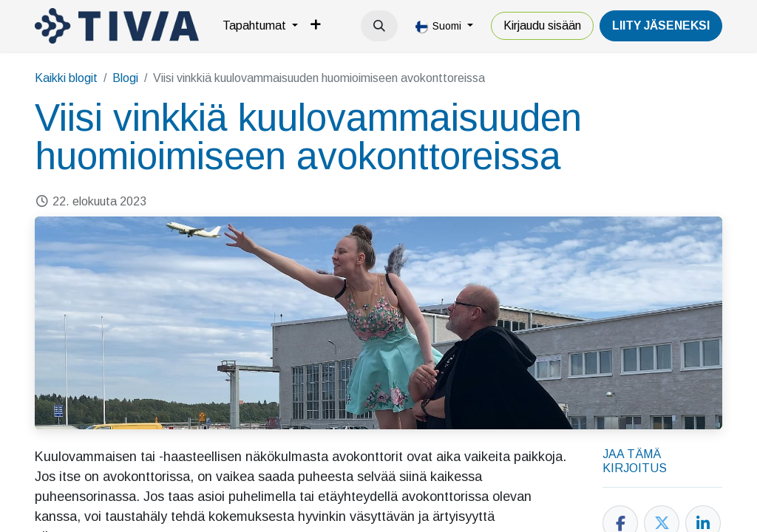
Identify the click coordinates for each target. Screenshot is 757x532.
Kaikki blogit (66, 78)
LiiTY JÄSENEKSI (661, 25)
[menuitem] (260, 26)
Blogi (125, 78)
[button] (379, 26)
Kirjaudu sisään (542, 25)
